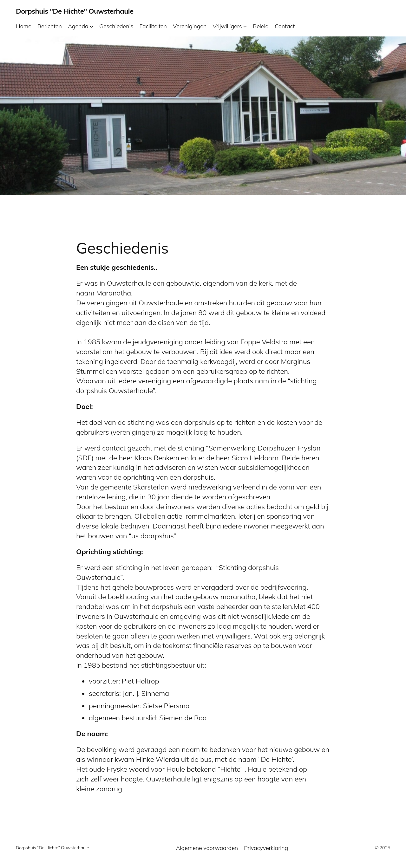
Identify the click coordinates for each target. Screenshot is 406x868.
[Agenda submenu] (92, 26)
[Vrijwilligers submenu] (245, 26)
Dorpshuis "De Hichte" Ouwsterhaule (75, 11)
